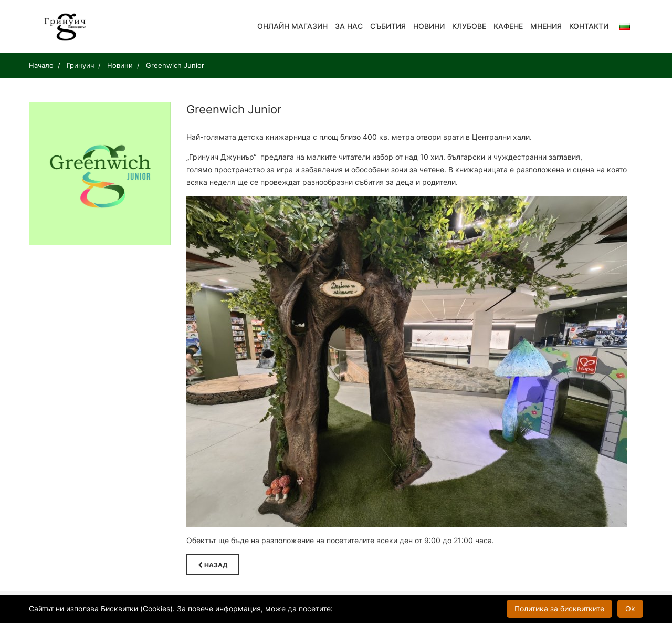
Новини (429, 26)
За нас (349, 26)
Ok (630, 609)
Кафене (508, 26)
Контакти (589, 26)
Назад (213, 565)
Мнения (546, 26)
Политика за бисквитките (559, 609)
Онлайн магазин (292, 26)
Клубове (469, 26)
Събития (388, 26)
